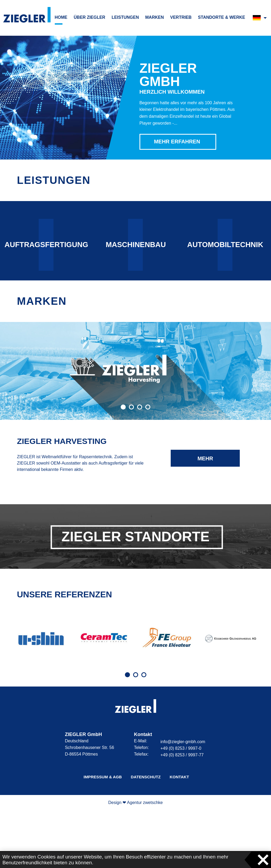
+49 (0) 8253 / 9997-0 (181, 806)
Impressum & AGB (103, 835)
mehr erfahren (205, 519)
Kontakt (179, 835)
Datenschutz (146, 835)
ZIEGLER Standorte (135, 594)
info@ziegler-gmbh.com (183, 800)
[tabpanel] (41, 696)
